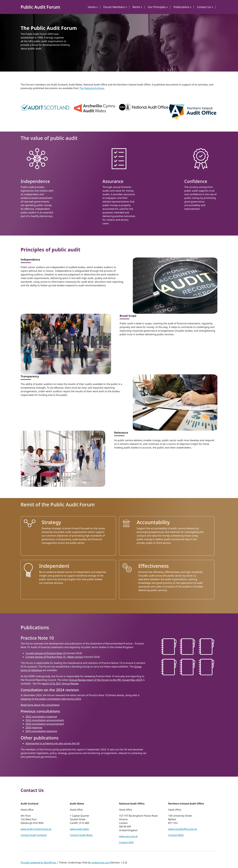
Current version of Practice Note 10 (45, 653)
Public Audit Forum (40, 7)
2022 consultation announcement (45, 720)
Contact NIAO (176, 835)
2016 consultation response (41, 731)
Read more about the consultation (40, 705)
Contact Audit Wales (81, 835)
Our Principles (157, 7)
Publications (181, 7)
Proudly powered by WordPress (38, 863)
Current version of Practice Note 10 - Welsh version (54, 657)
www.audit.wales (79, 829)
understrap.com (100, 863)
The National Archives (92, 88)
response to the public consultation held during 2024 (51, 699)
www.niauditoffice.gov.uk (183, 829)
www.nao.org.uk (128, 836)
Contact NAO (126, 842)
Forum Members (114, 7)
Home (92, 7)
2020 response (34, 728)
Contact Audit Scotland (34, 835)
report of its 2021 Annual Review (60, 684)
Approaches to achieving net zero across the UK (53, 743)
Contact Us (204, 7)
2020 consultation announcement (45, 724)
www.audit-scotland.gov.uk (36, 829)
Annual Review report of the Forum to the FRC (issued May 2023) (106, 680)
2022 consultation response (41, 717)
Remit (136, 7)
